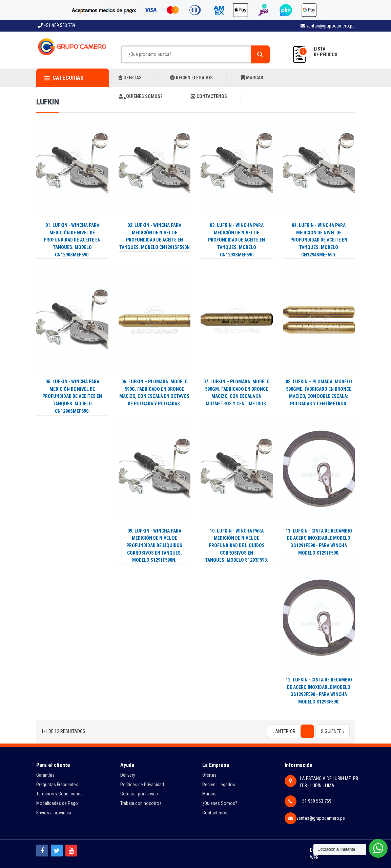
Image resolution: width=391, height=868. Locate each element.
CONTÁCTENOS (209, 96)
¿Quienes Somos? (220, 803)
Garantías (45, 775)
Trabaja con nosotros (141, 803)
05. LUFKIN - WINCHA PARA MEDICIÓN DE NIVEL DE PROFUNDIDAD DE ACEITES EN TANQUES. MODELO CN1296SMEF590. (72, 396)
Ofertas (209, 775)
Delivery (128, 775)
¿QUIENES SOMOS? (140, 96)
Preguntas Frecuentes (57, 785)
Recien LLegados (219, 785)
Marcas (209, 794)
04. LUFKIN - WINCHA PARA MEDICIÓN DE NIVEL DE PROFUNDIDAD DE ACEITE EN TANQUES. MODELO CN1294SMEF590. (319, 240)
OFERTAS (130, 78)
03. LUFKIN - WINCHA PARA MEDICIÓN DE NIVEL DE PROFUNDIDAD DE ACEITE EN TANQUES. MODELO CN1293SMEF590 (236, 240)
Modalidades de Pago (57, 803)
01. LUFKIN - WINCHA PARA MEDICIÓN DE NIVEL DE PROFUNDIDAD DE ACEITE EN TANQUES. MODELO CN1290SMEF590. (72, 240)
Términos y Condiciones (59, 794)
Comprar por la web (139, 794)
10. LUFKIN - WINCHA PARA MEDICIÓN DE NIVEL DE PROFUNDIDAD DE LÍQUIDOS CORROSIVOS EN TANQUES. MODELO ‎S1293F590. (236, 546)
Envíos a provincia (54, 813)
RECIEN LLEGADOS (191, 78)
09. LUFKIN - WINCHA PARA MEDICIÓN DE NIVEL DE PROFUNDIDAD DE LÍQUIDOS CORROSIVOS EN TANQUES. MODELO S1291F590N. (154, 546)
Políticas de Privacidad (142, 785)
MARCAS (252, 78)
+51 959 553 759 (57, 25)
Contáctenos (215, 813)
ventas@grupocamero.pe (328, 26)
